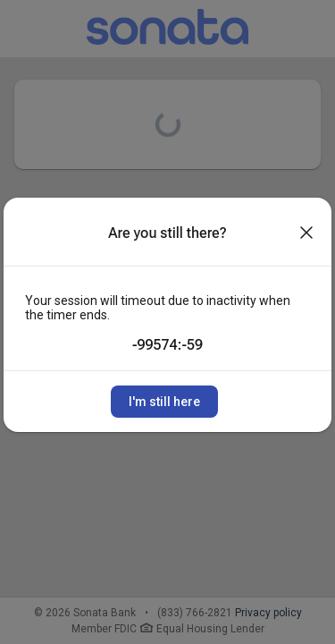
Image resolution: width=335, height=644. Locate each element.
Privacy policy (268, 613)
